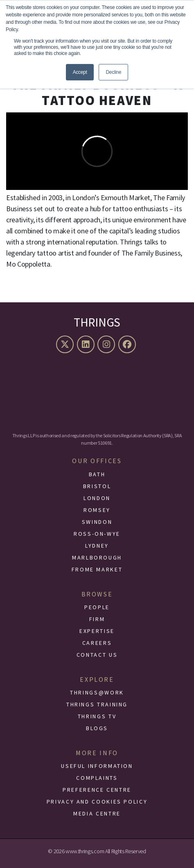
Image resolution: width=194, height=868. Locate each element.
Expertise (97, 631)
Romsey (97, 510)
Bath (97, 474)
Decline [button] (113, 72)
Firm (97, 619)
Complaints (97, 778)
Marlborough (97, 557)
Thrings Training (97, 704)
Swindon (97, 522)
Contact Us (97, 655)
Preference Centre (97, 790)
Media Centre (97, 813)
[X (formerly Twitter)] (66, 344)
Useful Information (97, 766)
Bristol (97, 486)
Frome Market (97, 569)
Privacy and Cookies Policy (97, 802)
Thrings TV (97, 716)
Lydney (97, 546)
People (97, 607)
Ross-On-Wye (97, 534)
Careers (97, 643)
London (97, 498)
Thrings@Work (97, 692)
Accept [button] (80, 72)
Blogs (97, 728)
